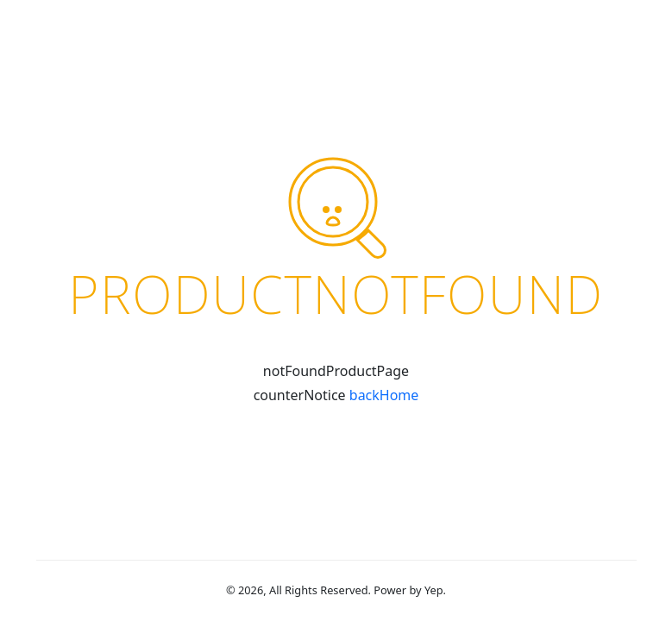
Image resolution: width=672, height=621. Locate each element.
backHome (384, 395)
